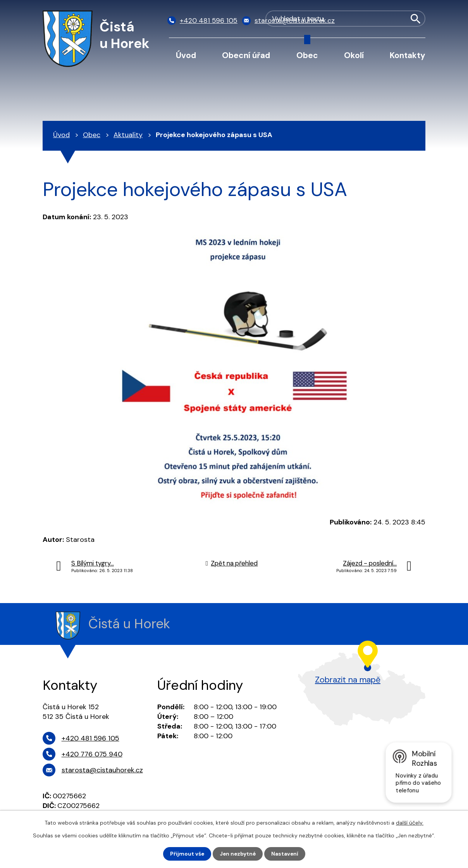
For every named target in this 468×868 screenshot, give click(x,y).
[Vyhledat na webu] (386, 21)
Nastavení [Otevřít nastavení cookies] (286, 854)
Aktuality (128, 135)
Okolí (354, 55)
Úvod (186, 55)
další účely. (410, 823)
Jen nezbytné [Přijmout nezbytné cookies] (238, 854)
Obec (307, 55)
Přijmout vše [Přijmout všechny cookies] (186, 854)
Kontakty (408, 55)
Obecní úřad (246, 55)
